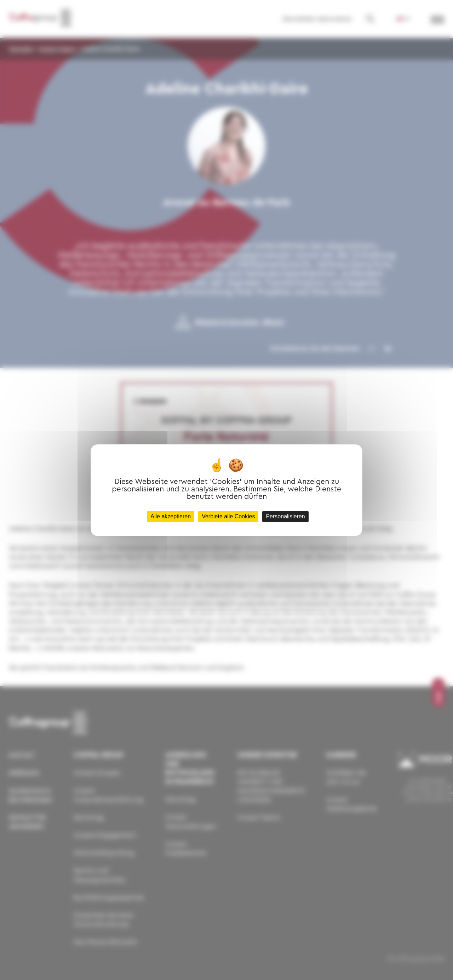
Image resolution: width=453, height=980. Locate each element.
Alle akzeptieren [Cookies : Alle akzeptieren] (171, 516)
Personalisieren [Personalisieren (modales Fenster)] (285, 516)
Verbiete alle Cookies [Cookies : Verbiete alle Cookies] (228, 516)
